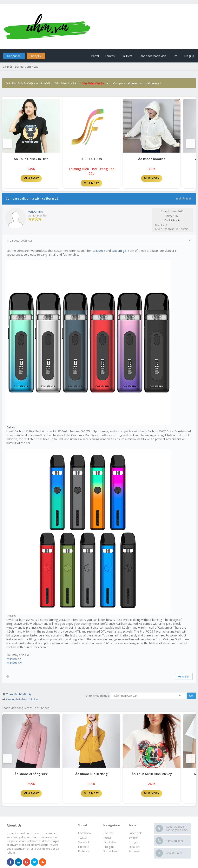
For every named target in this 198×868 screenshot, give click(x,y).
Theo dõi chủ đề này (19, 694)
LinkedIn (134, 847)
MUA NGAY (31, 178)
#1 (190, 240)
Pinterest (134, 851)
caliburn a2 (14, 659)
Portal (95, 56)
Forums (110, 56)
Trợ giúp (189, 56)
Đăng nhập (14, 56)
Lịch (175, 56)
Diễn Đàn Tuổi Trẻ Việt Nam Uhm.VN (28, 83)
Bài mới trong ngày (27, 67)
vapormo (36, 211)
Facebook (135, 833)
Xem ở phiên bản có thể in (22, 699)
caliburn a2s (14, 663)
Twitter (133, 838)
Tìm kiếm (127, 56)
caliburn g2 (119, 251)
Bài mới (7, 67)
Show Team (111, 851)
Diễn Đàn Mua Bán (66, 83)
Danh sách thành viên (152, 56)
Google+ (134, 842)
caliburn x (99, 251)
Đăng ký (36, 56)
